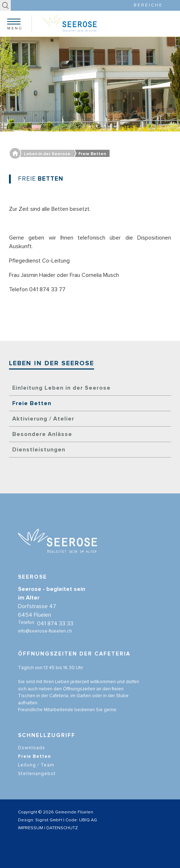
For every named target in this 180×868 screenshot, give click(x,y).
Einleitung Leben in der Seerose (61, 388)
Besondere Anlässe (42, 434)
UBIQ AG (88, 820)
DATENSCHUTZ (62, 828)
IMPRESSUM (31, 828)
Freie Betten (32, 403)
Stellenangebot (37, 779)
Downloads (32, 754)
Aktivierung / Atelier (43, 419)
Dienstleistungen (39, 450)
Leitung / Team (36, 771)
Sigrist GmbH (49, 820)
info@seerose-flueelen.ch (45, 637)
